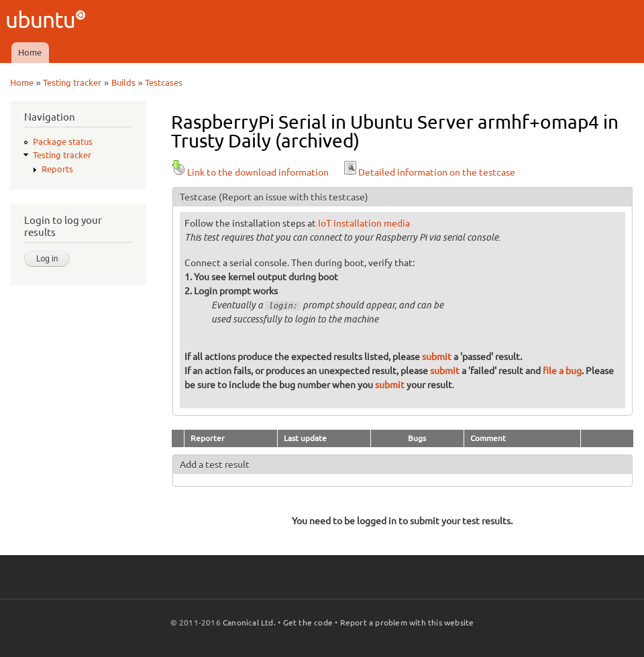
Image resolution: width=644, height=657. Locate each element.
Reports (57, 169)
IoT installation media (364, 223)
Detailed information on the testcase (429, 172)
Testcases (164, 82)
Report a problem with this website (407, 622)
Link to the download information (250, 172)
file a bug (562, 371)
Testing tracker (72, 82)
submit (437, 357)
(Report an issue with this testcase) (293, 197)
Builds (123, 82)
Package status (63, 141)
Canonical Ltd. (249, 622)
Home (30, 52)
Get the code (308, 622)
